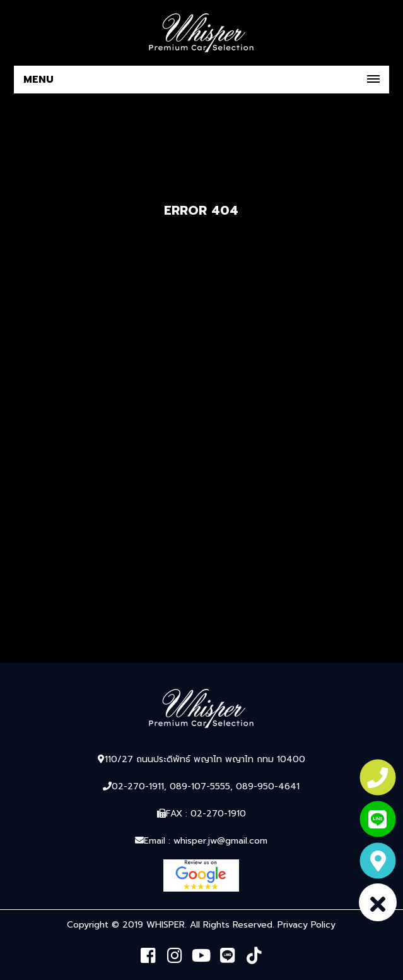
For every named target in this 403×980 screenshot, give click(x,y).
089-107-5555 (200, 786)
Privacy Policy (307, 925)
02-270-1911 (138, 786)
